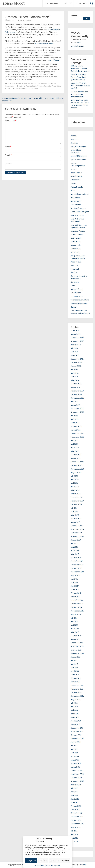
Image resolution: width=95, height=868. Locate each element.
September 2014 (77, 696)
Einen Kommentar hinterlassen (26, 89)
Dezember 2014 (77, 685)
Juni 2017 (74, 579)
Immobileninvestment (80, 194)
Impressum (57, 865)
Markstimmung (77, 235)
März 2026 (75, 331)
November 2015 (77, 646)
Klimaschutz (76, 205)
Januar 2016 (75, 639)
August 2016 (76, 614)
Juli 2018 (74, 543)
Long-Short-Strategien (80, 212)
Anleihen (74, 143)
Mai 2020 (75, 483)
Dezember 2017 (77, 561)
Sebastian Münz (26, 21)
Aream (73, 169)
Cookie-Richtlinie (39, 865)
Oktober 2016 (76, 607)
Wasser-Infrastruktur (79, 303)
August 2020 (76, 472)
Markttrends (76, 242)
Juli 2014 (74, 703)
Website (8, 164)
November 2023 (77, 391)
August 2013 (76, 742)
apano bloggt (14, 3)
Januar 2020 (76, 494)
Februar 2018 (76, 558)
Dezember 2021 (77, 433)
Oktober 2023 (76, 394)
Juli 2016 (74, 618)
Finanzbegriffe (77, 187)
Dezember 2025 (77, 338)
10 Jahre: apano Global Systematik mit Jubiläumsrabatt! (80, 94)
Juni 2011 (74, 834)
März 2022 (75, 423)
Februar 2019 (76, 519)
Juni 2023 (74, 401)
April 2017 (75, 586)
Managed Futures (34, 83)
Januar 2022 (76, 430)
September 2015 (77, 653)
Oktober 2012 (76, 778)
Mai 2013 (74, 753)
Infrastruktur (76, 201)
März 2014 (75, 717)
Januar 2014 (75, 724)
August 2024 (76, 366)
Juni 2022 (75, 419)
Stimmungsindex (52, 3)
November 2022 (77, 409)
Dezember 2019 (77, 497)
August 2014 (76, 700)
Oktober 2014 (76, 692)
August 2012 (76, 785)
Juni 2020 (75, 480)
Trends (7, 89)
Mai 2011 (74, 838)
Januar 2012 (75, 810)
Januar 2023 (75, 405)
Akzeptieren (31, 861)
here (79, 42)
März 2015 (75, 675)
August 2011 (76, 827)
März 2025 (75, 355)
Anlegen (22, 86)
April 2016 (75, 629)
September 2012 (77, 781)
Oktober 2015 (76, 650)
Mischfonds (76, 249)
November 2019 (77, 501)
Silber (73, 286)
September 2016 (77, 611)
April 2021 (75, 448)
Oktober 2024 (76, 362)
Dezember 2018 (77, 526)
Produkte (74, 265)
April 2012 (75, 799)
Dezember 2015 (77, 643)
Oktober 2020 (76, 465)
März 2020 (75, 490)
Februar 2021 (76, 455)
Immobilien (76, 198)
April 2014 (75, 714)
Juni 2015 (74, 664)
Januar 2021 (75, 458)
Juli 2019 (74, 508)
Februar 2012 (76, 806)
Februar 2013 (76, 763)
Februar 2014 (76, 721)
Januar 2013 (75, 767)
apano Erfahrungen (79, 146)
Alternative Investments (45, 44)
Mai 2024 (74, 377)
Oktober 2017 (76, 568)
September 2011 (77, 824)
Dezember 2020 (77, 462)
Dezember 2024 (77, 359)
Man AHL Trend (77, 215)
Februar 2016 (76, 636)
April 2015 (75, 671)
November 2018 (77, 529)
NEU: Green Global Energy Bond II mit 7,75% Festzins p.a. (78, 77)
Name (8, 147)
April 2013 (75, 756)
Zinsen (74, 307)
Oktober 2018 (76, 533)
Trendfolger (56, 86)
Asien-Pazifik (76, 173)
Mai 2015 (74, 668)
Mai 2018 (74, 547)
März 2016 (75, 632)
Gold (73, 190)
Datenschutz (49, 865)
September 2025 (77, 341)
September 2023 (77, 398)
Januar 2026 (76, 334)
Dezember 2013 (77, 728)
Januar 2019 (75, 522)
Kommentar (11, 121)
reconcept (75, 269)
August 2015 (76, 657)
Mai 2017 (74, 582)
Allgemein (75, 139)
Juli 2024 (74, 370)
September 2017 (77, 572)
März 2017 (75, 590)
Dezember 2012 (77, 771)
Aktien (73, 136)
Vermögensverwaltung (80, 300)
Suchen (74, 16)
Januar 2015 (75, 682)
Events (25, 83)
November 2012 (77, 774)
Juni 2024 (75, 373)
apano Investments (15, 83)
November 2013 (77, 731)
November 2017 (77, 565)
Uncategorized (77, 296)
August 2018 (76, 540)
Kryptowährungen (78, 208)
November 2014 (77, 689)
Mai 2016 (74, 625)
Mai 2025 (74, 352)
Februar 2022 (76, 426)
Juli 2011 (74, 831)
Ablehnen (43, 861)
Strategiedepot (77, 289)
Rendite (74, 272)
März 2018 (75, 554)
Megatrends (76, 245)
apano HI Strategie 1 (79, 156)
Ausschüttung (76, 176)
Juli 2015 (74, 661)
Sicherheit (75, 282)
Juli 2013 (74, 746)
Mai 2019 (74, 511)
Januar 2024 (76, 387)
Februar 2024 (76, 384)
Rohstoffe (48, 86)
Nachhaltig (75, 252)
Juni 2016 (74, 621)
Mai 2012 (74, 795)
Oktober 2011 (76, 820)
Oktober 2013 (76, 735)
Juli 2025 (74, 348)
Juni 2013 (74, 749)
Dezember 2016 (77, 600)
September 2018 (77, 536)
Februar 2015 (76, 678)
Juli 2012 (74, 788)
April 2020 (75, 487)
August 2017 (76, 575)
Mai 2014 (74, 710)
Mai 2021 (74, 444)
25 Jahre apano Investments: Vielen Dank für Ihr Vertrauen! (80, 69)
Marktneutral (76, 238)
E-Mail (8, 155)
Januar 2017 (75, 597)
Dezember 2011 (77, 813)
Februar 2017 (76, 593)
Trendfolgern (55, 60)
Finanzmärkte (31, 86)
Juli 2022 (74, 416)
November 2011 (77, 817)
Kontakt (68, 3)
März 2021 (75, 451)
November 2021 (77, 437)
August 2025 (76, 345)
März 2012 (75, 802)
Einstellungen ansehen (60, 861)
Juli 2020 (74, 476)
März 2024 (75, 380)
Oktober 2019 (76, 504)
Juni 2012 (74, 792)
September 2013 (77, 739)
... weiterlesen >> (78, 46)
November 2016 (77, 604)
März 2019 (75, 515)
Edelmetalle (76, 180)
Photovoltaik (76, 262)
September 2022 (77, 412)
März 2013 (75, 760)
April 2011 (75, 841)
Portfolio (40, 86)
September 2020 (77, 469)
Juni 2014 (74, 707)
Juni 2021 (74, 441)
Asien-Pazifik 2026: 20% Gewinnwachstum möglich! (80, 86)
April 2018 (75, 551)
